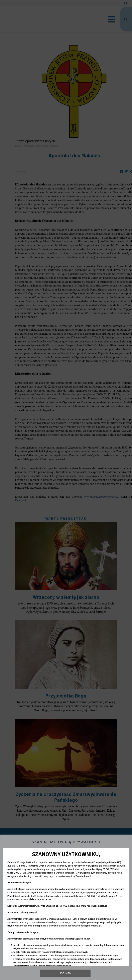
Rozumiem (65, 973)
